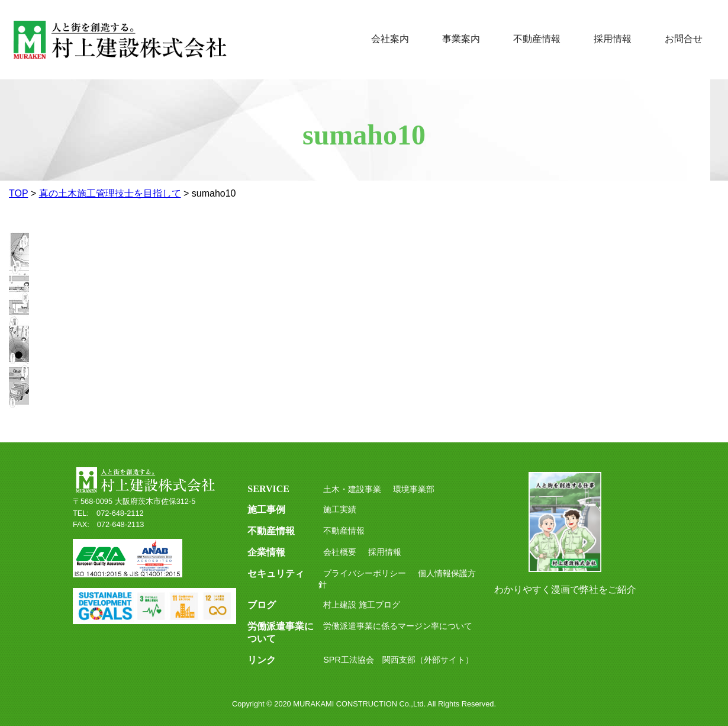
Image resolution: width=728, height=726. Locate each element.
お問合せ (684, 39)
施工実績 (340, 509)
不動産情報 (537, 39)
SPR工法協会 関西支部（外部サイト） (398, 660)
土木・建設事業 (352, 489)
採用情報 (613, 39)
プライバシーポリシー (365, 573)
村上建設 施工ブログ (362, 605)
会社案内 (390, 39)
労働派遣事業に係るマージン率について (398, 626)
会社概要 (340, 552)
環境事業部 (414, 489)
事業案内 (461, 39)
